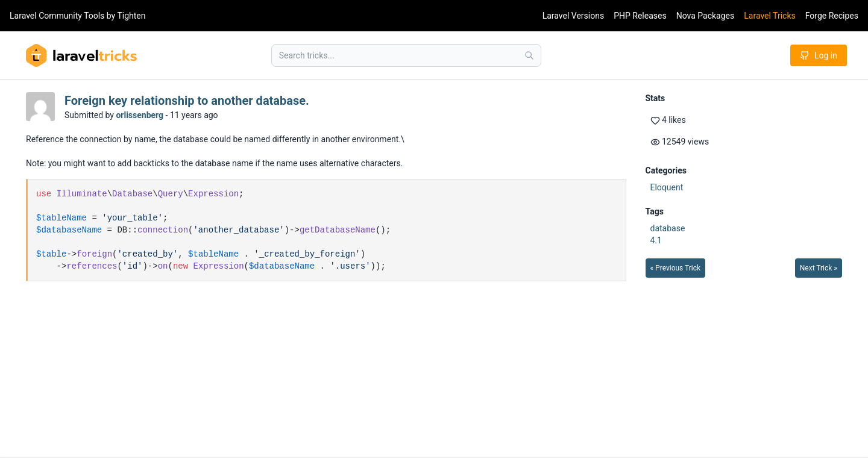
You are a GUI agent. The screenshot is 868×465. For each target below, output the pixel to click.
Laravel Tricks (770, 16)
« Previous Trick (676, 268)
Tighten (131, 16)
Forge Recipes (832, 16)
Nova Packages (706, 16)
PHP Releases (640, 16)
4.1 (656, 240)
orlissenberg (140, 115)
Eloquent (667, 187)
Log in (819, 55)
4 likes (668, 120)
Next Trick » (819, 268)
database (668, 228)
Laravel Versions (573, 16)
